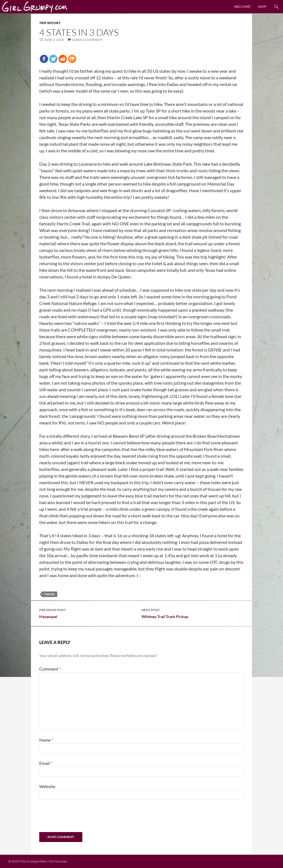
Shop (262, 6)
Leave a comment (87, 40)
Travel (50, 594)
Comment (50, 669)
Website (47, 786)
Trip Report (50, 23)
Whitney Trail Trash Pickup (193, 613)
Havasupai (90, 613)
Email (46, 763)
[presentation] (77, 819)
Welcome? (242, 6)
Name (46, 740)
